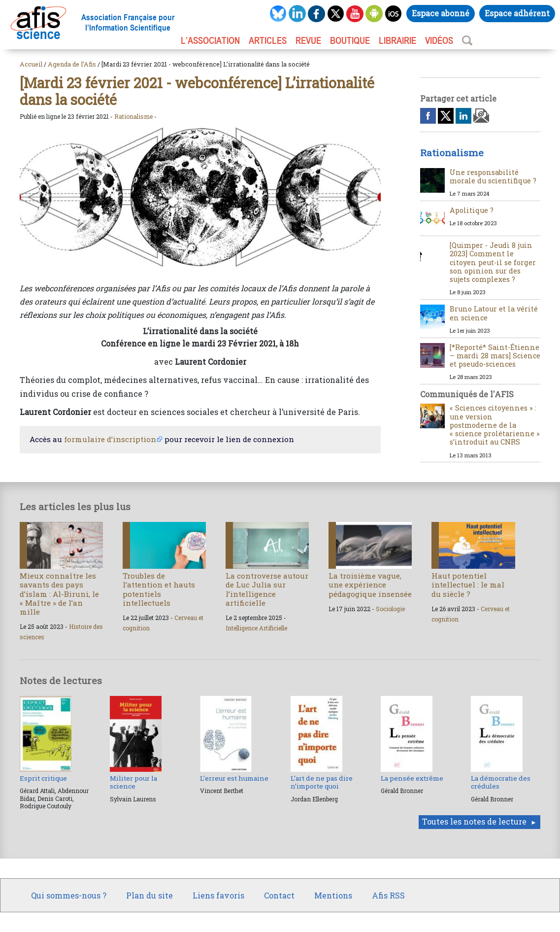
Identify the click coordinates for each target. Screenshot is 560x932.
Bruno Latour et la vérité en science (494, 313)
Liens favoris (218, 895)
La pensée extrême (412, 778)
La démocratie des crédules (501, 782)
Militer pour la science (133, 782)
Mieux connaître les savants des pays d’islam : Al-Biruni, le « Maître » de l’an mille (59, 594)
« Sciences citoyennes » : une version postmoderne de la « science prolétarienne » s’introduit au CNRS (495, 425)
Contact (279, 895)
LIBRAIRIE (397, 40)
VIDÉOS (439, 40)
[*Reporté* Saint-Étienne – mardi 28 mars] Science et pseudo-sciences (495, 356)
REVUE (308, 40)
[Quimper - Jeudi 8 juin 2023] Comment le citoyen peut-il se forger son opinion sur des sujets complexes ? (493, 262)
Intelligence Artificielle (256, 628)
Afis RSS (388, 895)
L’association (210, 40)
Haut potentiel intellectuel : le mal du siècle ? (468, 585)
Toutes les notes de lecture (474, 821)
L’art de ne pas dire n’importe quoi (322, 782)
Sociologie (390, 609)
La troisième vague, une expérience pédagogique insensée (370, 585)
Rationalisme (133, 116)
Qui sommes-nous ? (69, 895)
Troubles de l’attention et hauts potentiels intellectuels (159, 589)
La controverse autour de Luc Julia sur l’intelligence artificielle (267, 589)
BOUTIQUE (350, 40)
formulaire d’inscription (110, 439)
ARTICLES (268, 40)
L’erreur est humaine (234, 778)
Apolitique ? (472, 210)
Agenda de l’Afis (72, 64)
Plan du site (149, 895)
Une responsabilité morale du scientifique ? (493, 176)
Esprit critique (43, 778)
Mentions (333, 895)
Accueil (31, 64)
